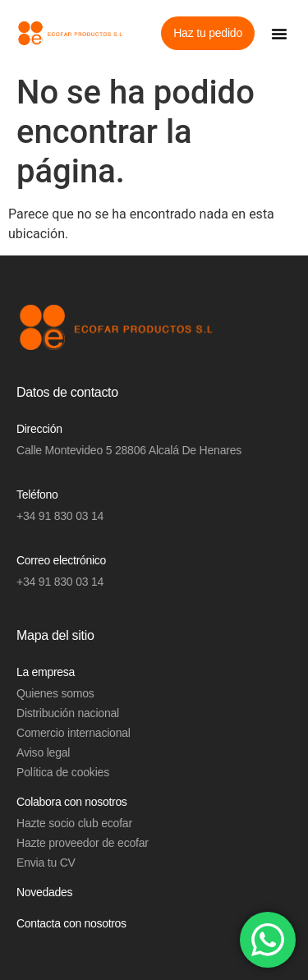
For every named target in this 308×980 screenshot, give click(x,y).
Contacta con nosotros (71, 923)
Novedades (44, 892)
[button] (279, 34)
